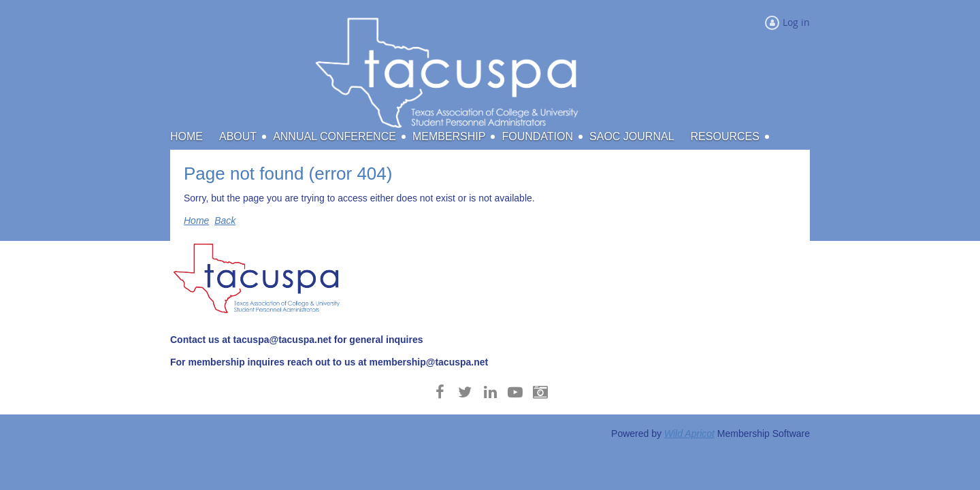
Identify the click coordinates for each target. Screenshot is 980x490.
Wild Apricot (689, 434)
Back (225, 220)
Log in (796, 22)
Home (196, 220)
